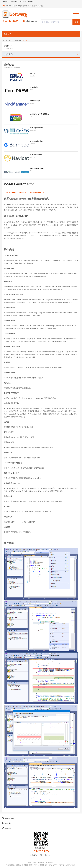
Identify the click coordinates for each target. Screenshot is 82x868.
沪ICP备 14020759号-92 (67, 865)
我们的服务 (14, 2)
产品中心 (5, 2)
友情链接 (49, 862)
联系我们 (31, 2)
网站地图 (41, 862)
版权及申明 (32, 862)
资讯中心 (23, 2)
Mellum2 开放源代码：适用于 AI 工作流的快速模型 (25, 6)
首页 (11, 40)
